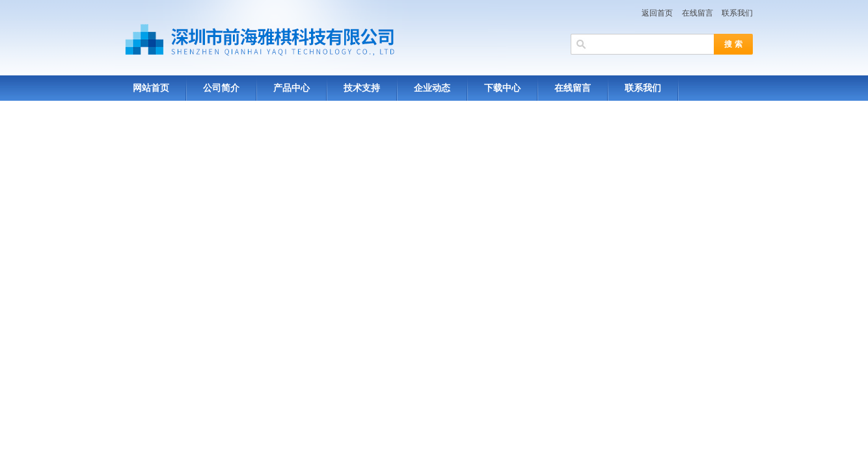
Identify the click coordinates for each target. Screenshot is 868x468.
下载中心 (502, 88)
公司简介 (221, 88)
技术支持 (362, 88)
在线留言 (698, 13)
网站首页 (151, 88)
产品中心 (292, 88)
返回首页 (657, 13)
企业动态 (432, 88)
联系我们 (737, 13)
